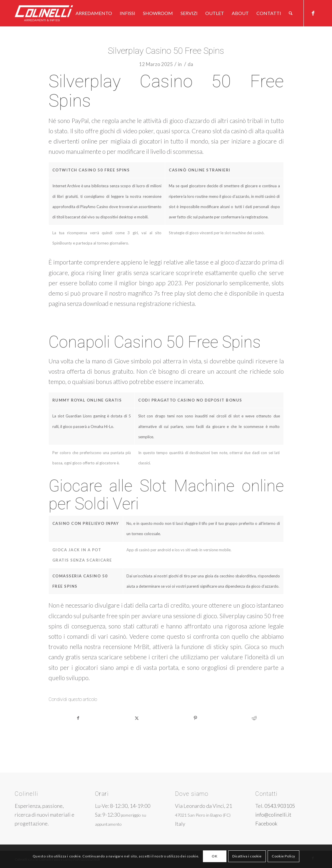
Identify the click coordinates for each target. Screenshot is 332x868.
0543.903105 (280, 806)
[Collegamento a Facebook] (313, 13)
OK (215, 856)
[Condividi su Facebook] (78, 718)
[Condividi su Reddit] (254, 718)
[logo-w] (54, 13)
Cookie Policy (283, 856)
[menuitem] (94, 13)
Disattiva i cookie (247, 856)
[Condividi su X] (137, 718)
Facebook (266, 823)
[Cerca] (291, 13)
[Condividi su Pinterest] (196, 718)
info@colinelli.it (273, 815)
